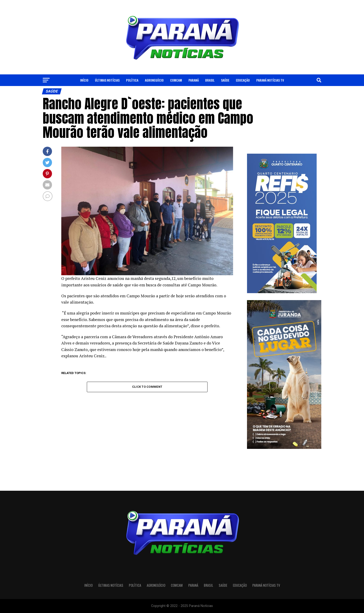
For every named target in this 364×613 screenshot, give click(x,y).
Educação (243, 80)
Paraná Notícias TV (270, 80)
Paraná (194, 80)
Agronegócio (154, 80)
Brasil (210, 80)
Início (84, 80)
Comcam (176, 80)
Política (132, 80)
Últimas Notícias (107, 80)
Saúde (225, 80)
